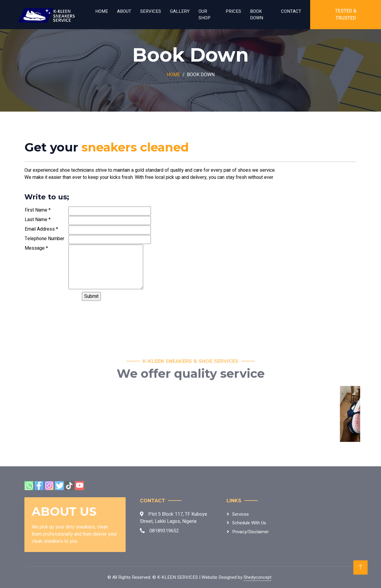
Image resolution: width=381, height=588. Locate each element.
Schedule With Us (249, 523)
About (124, 11)
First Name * (38, 210)
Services (151, 11)
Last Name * (38, 220)
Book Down (257, 15)
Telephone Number (44, 239)
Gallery (180, 11)
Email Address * (41, 229)
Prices (233, 11)
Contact (291, 11)
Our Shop (204, 15)
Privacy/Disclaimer (250, 532)
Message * (36, 248)
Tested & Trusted (346, 15)
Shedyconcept (257, 577)
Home (102, 11)
